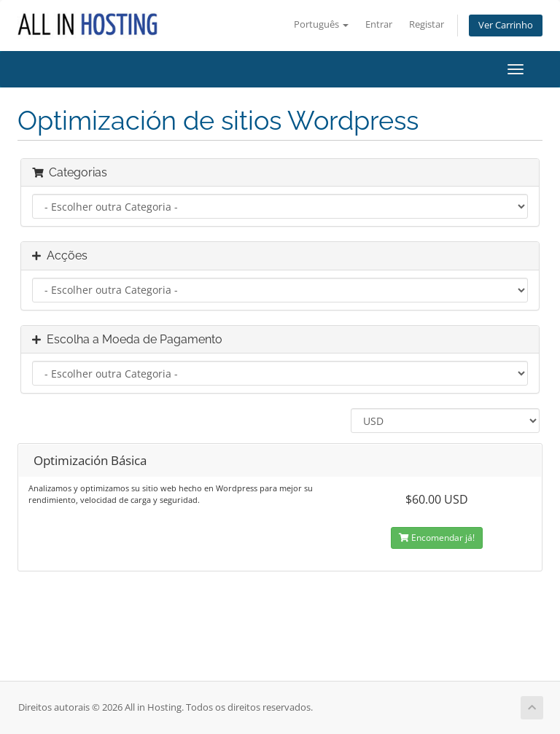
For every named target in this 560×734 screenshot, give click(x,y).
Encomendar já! (437, 538)
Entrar (379, 24)
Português (321, 24)
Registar (427, 24)
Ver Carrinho (506, 25)
